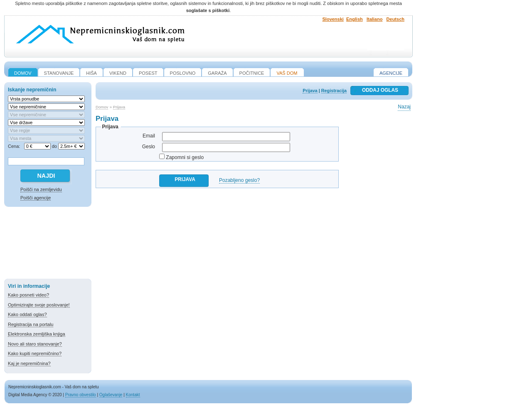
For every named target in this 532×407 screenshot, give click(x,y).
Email (149, 136)
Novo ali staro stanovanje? (35, 344)
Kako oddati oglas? (27, 314)
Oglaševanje (111, 395)
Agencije (391, 73)
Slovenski (333, 19)
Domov (102, 107)
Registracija (334, 91)
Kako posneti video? (28, 295)
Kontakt (133, 395)
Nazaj (404, 107)
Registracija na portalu (31, 324)
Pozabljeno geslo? (239, 180)
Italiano (375, 19)
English (355, 19)
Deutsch (395, 19)
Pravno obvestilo (81, 395)
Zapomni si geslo (185, 157)
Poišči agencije (36, 198)
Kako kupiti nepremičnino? (35, 353)
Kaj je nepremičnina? (29, 363)
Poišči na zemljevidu (41, 189)
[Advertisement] (48, 244)
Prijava (310, 91)
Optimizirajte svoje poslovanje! (39, 305)
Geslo (149, 147)
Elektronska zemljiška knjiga (37, 334)
